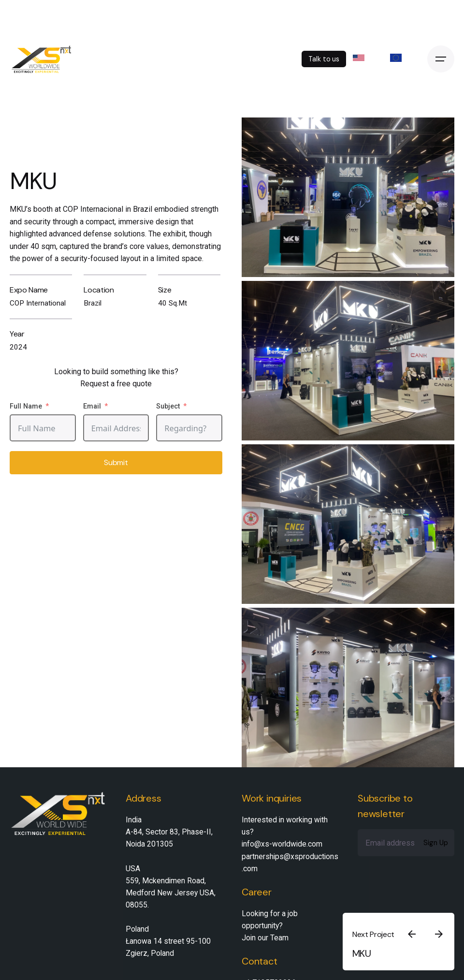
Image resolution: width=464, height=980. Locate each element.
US (365, 58)
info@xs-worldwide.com (282, 844)
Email (92, 406)
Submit (116, 462)
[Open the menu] (441, 59)
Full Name (26, 406)
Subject (168, 406)
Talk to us (324, 59)
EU (402, 58)
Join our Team (265, 938)
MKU (362, 953)
